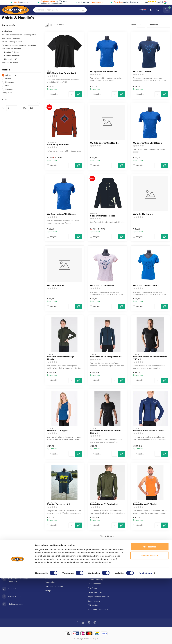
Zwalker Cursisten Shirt (59, 504)
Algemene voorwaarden (98, 597)
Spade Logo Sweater (58, 145)
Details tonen (145, 639)
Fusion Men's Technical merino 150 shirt (106, 432)
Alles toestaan (150, 612)
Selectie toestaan (150, 621)
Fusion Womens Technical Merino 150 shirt (150, 358)
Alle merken (11, 75)
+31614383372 (14, 596)
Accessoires (50, 582)
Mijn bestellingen (138, 565)
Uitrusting (49, 578)
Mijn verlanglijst (138, 569)
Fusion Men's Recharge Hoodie (106, 357)
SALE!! (48, 561)
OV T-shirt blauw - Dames (146, 285)
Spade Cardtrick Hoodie (103, 216)
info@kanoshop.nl (15, 604)
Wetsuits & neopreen (11, 38)
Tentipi (48, 591)
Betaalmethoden (95, 592)
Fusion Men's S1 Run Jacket (104, 504)
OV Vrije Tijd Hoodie (143, 214)
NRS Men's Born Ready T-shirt (62, 73)
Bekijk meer (7, 93)
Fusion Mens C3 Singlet (145, 504)
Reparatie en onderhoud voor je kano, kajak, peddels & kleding (107, 578)
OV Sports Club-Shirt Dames (62, 214)
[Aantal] (71, 94)
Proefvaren (93, 588)
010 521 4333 (14, 589)
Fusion (8, 79)
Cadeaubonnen (95, 601)
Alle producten (137, 578)
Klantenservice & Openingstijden (102, 572)
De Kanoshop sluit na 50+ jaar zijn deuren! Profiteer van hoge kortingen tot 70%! (106, 562)
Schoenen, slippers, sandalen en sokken (19, 45)
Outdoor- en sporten (12, 49)
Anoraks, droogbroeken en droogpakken (19, 35)
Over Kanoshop (95, 584)
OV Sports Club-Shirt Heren (147, 143)
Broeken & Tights (12, 52)
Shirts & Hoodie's (12, 56)
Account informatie (139, 561)
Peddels (48, 569)
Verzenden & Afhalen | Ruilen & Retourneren (107, 568)
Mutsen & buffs (11, 59)
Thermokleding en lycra (12, 42)
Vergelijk (54, 94)
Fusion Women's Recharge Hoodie (61, 358)
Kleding (7, 31)
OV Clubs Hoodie (56, 285)
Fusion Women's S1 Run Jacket (149, 431)
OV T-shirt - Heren (142, 72)
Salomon (9, 89)
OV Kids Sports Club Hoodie (104, 143)
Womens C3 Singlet (57, 431)
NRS (7, 86)
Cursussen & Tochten (54, 586)
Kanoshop (10, 82)
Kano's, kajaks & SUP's (55, 565)
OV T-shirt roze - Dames (102, 285)
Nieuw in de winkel (10, 63)
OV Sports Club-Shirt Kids (104, 72)
